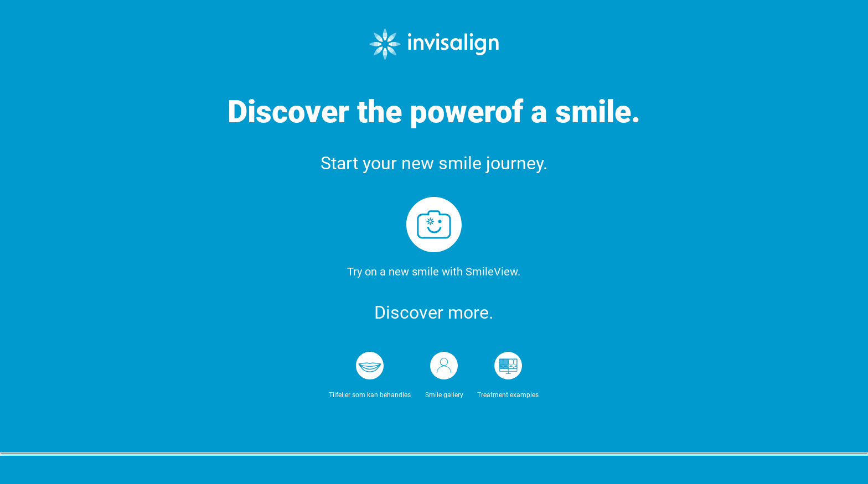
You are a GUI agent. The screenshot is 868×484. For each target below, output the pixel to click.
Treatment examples (508, 395)
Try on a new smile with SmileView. (434, 272)
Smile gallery (444, 395)
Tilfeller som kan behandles (370, 395)
